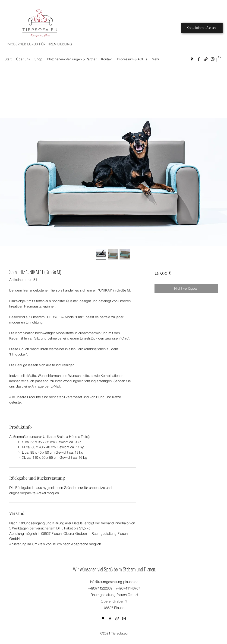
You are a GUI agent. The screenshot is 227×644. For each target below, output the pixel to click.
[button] (219, 59)
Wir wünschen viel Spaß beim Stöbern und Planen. (115, 569)
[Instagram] (213, 59)
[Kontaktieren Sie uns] (202, 28)
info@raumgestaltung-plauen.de (114, 582)
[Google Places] (192, 59)
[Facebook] (199, 59)
